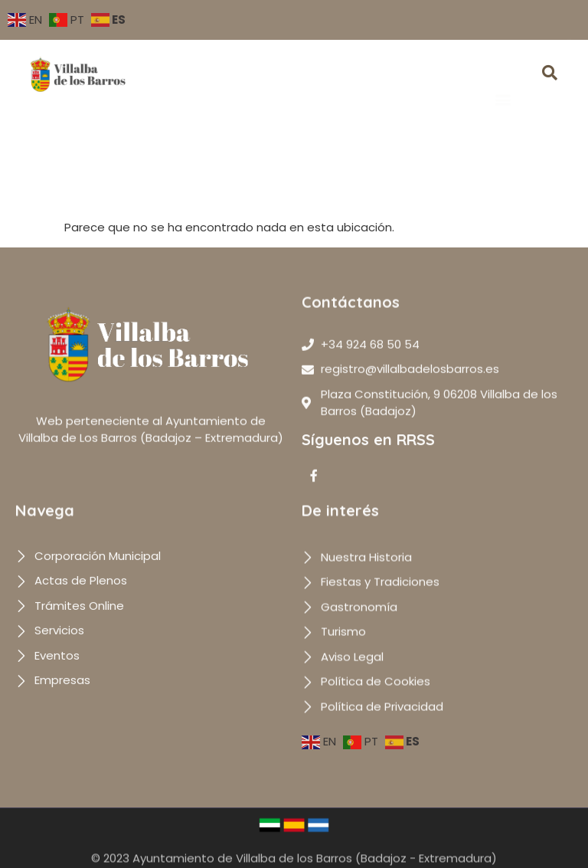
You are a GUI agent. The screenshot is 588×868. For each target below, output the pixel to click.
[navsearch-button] (550, 74)
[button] (503, 78)
